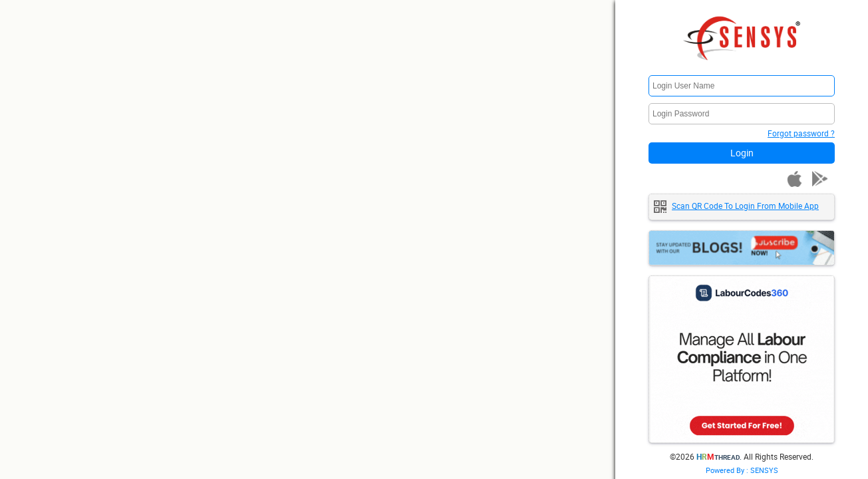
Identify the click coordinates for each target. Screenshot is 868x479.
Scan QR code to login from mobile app (745, 206)
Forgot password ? (801, 133)
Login (742, 153)
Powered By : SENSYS (742, 470)
